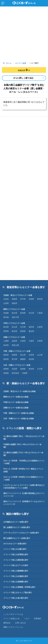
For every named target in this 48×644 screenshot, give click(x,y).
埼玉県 (31, 313)
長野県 (6, 331)
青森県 (14, 299)
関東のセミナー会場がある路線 (16, 397)
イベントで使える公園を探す (15, 549)
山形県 (6, 303)
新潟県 (6, 327)
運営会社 (7, 623)
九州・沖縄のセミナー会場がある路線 (19, 419)
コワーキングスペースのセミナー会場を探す (21, 533)
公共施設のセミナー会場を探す (16, 522)
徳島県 (6, 359)
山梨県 (40, 327)
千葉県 (40, 313)
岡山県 (23, 355)
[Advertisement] (24, 35)
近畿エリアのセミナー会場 (14, 337)
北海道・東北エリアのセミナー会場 (18, 295)
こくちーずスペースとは (13, 614)
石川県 (23, 327)
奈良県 (6, 345)
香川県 (14, 359)
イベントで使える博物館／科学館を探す (19, 587)
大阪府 (31, 341)
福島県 (14, 303)
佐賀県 (14, 369)
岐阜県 (14, 331)
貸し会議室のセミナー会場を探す (17, 527)
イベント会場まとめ (11, 619)
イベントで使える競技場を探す (16, 560)
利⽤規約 (38, 619)
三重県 (6, 341)
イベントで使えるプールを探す (16, 565)
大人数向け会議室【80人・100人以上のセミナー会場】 (24, 438)
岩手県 (23, 299)
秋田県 (40, 299)
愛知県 (31, 331)
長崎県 (23, 369)
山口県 (40, 355)
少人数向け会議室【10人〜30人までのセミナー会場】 (23, 454)
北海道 (6, 299)
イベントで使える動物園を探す (16, 571)
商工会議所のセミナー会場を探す (17, 538)
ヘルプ (27, 619)
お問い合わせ (20, 623)
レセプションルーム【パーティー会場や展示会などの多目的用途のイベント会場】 (24, 486)
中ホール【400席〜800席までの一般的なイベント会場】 (23, 470)
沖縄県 (25, 373)
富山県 (14, 327)
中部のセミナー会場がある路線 (16, 402)
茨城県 (6, 313)
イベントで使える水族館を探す (16, 576)
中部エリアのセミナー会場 (14, 323)
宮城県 (31, 299)
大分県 (40, 369)
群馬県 (23, 313)
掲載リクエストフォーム (13, 627)
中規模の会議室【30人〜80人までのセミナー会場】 (22, 446)
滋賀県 (14, 341)
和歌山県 (15, 345)
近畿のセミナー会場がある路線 (16, 408)
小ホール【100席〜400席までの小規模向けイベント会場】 (23, 478)
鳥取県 (6, 355)
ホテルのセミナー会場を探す (15, 544)
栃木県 (14, 313)
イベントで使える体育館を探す (16, 554)
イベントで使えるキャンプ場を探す (18, 593)
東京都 (6, 317)
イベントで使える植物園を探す (16, 582)
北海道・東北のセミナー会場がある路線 (19, 391)
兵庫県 (40, 341)
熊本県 (31, 369)
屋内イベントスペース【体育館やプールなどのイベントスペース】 (24, 503)
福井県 (31, 327)
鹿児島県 (15, 373)
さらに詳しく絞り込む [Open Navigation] (23, 78)
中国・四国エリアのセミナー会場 (17, 351)
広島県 (31, 355)
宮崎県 (6, 373)
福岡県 (6, 369)
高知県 (31, 359)
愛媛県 (23, 359)
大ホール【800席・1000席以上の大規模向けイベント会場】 (24, 462)
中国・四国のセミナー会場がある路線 (19, 413)
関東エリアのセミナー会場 (14, 309)
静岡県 (23, 331)
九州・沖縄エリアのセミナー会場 (17, 365)
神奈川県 (15, 317)
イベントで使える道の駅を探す (16, 598)
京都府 (23, 341)
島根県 (14, 355)
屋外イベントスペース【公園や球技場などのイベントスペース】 (24, 495)
